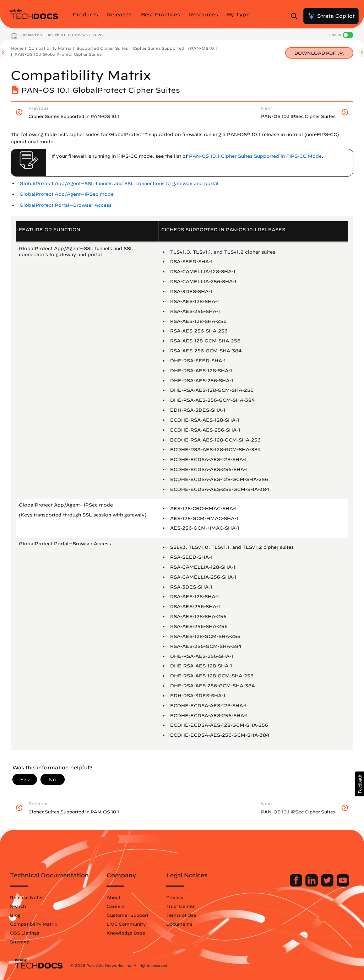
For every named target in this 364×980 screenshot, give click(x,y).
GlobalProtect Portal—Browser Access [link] (66, 205)
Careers (116, 906)
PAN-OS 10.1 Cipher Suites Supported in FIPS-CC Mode (255, 156)
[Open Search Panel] (296, 16)
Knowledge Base (126, 933)
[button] (360, 784)
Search (18, 906)
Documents (179, 924)
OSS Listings (25, 933)
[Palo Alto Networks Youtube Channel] (343, 885)
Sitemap (20, 942)
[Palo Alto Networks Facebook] (297, 885)
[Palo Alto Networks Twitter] (328, 885)
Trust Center (180, 906)
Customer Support (127, 915)
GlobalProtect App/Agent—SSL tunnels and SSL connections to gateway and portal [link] (119, 183)
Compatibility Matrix (50, 48)
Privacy (175, 897)
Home (17, 48)
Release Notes (27, 897)
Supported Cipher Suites (102, 48)
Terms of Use (181, 915)
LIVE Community (126, 924)
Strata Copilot (331, 16)
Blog (15, 915)
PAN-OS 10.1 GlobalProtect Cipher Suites (58, 54)
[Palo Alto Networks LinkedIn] (312, 885)
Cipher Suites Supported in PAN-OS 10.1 (175, 48)
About (113, 897)
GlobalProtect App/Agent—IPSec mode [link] (67, 194)
